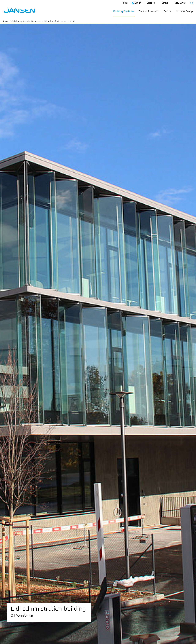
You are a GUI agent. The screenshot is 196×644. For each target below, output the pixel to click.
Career (167, 11)
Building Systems (124, 11)
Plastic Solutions (149, 11)
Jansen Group (185, 11)
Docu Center (180, 3)
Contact (165, 3)
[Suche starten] (191, 4)
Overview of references (55, 21)
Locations (151, 3)
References (36, 21)
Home (126, 3)
